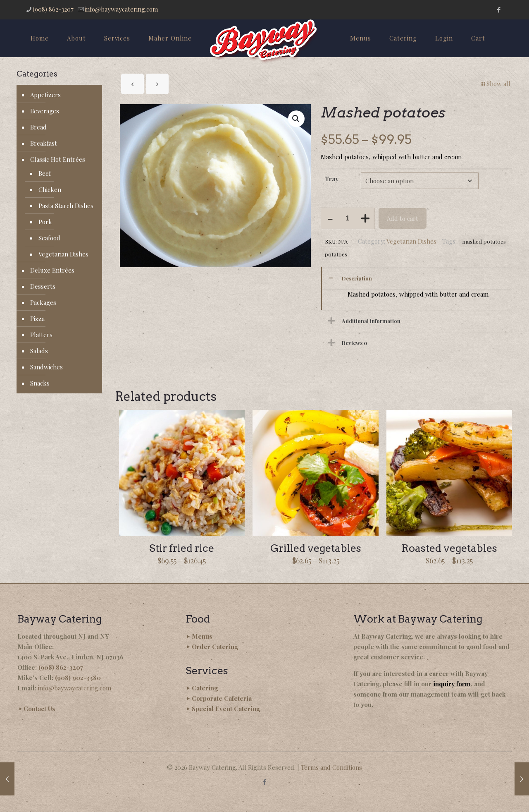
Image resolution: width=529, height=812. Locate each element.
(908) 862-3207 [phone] (53, 9)
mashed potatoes (484, 241)
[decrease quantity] (330, 218)
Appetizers (45, 95)
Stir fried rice (182, 548)
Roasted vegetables (449, 548)
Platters (41, 335)
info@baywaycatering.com (75, 688)
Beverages (45, 111)
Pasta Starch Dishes (66, 206)
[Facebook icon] (499, 10)
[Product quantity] (348, 218)
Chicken (50, 189)
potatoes (336, 254)
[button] (296, 119)
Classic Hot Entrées (58, 159)
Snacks (40, 383)
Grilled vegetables (316, 548)
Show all (495, 84)
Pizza (37, 319)
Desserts (43, 286)
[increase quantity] (365, 218)
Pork (45, 222)
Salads (39, 351)
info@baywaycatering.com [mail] (121, 9)
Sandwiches (46, 367)
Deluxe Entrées (52, 270)
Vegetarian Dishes (411, 241)
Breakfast (44, 143)
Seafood (49, 238)
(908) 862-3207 (61, 667)
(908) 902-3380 (78, 678)
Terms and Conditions (331, 767)
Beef (45, 173)
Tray (332, 179)
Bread (38, 127)
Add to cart (403, 218)
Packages (43, 302)
